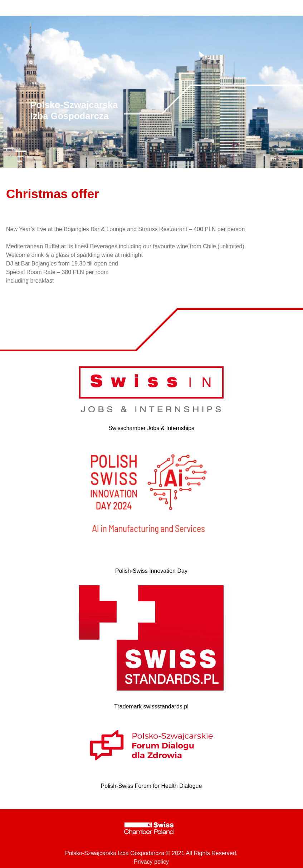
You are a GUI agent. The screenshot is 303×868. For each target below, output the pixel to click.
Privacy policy (151, 862)
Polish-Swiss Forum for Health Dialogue (151, 786)
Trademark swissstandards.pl (151, 706)
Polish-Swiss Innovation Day (151, 571)
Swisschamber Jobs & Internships (151, 428)
